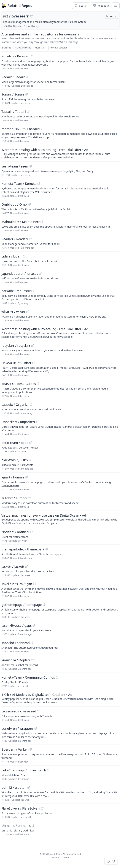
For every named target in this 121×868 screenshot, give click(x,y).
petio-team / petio (15, 443)
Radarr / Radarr (13, 77)
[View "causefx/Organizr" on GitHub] (31, 405)
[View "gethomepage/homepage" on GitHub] (44, 605)
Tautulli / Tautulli (14, 112)
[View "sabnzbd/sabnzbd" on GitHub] (32, 643)
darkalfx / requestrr (16, 291)
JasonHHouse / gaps (17, 625)
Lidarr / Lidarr (12, 256)
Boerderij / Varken (15, 749)
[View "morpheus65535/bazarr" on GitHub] (41, 129)
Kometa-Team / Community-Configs (28, 677)
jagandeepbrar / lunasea (20, 274)
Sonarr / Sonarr (13, 94)
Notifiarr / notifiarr (15, 532)
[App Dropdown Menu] (116, 6)
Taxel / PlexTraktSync (17, 584)
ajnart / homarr (13, 477)
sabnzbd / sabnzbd (16, 643)
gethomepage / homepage (22, 605)
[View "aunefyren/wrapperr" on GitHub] (36, 728)
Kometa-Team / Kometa (19, 184)
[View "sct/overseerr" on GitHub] (31, 16)
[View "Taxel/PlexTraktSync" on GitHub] (35, 584)
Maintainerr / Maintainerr (21, 222)
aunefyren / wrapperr (18, 728)
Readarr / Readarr (15, 239)
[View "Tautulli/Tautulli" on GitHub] (28, 112)
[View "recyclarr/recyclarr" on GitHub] (33, 346)
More (112, 16)
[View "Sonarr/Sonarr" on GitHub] (27, 94)
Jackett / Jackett (13, 566)
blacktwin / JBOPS (15, 460)
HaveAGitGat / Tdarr (16, 363)
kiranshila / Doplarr (16, 660)
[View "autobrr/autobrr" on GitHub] (29, 498)
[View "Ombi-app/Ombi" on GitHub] (30, 204)
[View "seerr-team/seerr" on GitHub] (31, 166)
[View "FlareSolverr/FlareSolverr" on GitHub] (42, 808)
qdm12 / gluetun (14, 787)
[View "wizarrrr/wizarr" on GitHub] (28, 312)
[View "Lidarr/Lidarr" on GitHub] (24, 256)
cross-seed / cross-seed (19, 711)
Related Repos (20, 6)
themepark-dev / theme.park (23, 549)
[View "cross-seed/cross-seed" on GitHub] (38, 711)
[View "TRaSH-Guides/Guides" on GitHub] (38, 384)
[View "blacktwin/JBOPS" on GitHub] (30, 460)
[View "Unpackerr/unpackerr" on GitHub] (37, 422)
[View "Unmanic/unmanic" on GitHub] (33, 826)
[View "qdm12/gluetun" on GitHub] (29, 787)
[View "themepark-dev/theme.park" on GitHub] (47, 549)
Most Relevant (22, 48)
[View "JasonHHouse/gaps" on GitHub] (34, 625)
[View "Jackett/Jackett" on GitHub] (26, 566)
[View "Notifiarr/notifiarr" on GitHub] (31, 532)
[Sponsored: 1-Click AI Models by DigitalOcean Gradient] (60, 698)
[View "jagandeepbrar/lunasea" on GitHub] (40, 274)
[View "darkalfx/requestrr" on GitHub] (33, 291)
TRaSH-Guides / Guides (19, 384)
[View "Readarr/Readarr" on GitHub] (30, 239)
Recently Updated (59, 48)
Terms (66, 858)
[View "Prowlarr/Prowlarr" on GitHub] (32, 56)
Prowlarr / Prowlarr (16, 56)
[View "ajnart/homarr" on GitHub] (27, 477)
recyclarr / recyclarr (16, 346)
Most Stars (40, 48)
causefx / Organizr (15, 405)
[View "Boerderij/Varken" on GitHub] (31, 749)
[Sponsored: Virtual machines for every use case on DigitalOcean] (60, 519)
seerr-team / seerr (15, 166)
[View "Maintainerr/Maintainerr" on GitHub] (42, 222)
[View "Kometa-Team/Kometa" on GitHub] (39, 184)
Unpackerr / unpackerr (18, 422)
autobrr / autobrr (14, 498)
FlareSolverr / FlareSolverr (21, 808)
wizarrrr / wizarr (13, 312)
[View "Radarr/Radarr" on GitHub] (27, 77)
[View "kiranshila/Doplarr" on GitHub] (32, 660)
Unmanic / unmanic (16, 826)
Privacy (55, 858)
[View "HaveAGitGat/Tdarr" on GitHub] (34, 363)
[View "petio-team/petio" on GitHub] (31, 443)
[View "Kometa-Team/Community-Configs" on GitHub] (57, 677)
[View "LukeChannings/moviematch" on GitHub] (48, 770)
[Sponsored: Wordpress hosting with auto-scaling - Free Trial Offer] (60, 153)
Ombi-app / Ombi (14, 204)
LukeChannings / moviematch (24, 770)
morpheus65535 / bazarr (20, 129)
